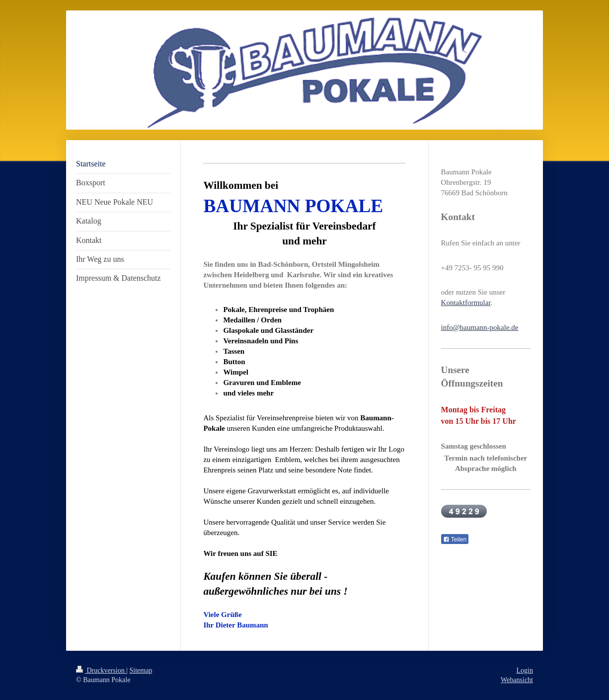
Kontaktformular (466, 303)
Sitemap (141, 670)
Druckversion (101, 670)
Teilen (455, 540)
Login (525, 670)
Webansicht (517, 680)
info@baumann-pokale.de (480, 327)
